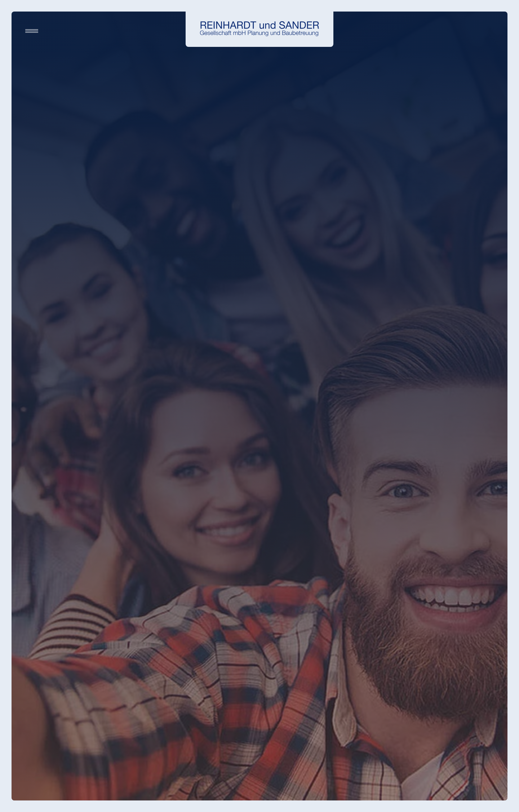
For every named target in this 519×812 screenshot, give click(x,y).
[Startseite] (259, 29)
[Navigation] (32, 31)
